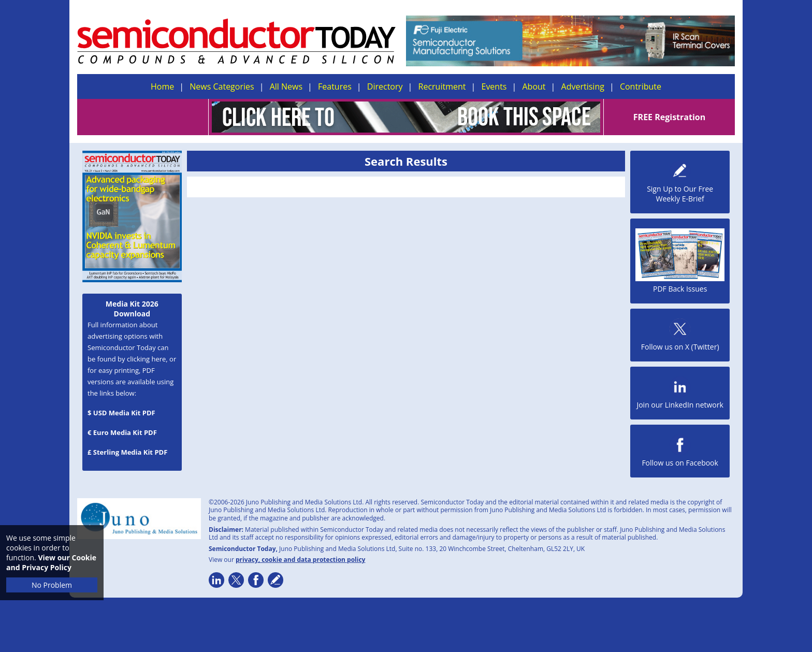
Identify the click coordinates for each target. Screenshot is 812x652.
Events (494, 86)
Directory (385, 86)
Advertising (583, 86)
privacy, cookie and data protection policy (301, 560)
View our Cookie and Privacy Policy (51, 562)
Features (335, 86)
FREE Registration (669, 117)
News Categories (222, 86)
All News (286, 86)
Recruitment (442, 86)
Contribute (641, 86)
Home (162, 86)
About (534, 86)
